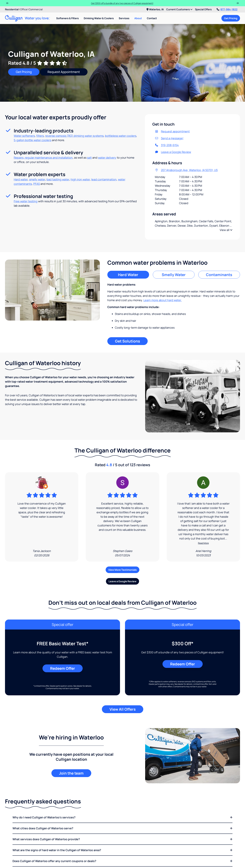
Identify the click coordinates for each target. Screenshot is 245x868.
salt (89, 158)
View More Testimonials (122, 570)
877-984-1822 (227, 9)
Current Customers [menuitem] (179, 9)
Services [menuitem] (124, 18)
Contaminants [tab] (219, 275)
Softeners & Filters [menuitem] (67, 18)
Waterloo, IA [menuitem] (155, 9)
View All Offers (123, 709)
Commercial (36, 9)
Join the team (71, 773)
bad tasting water (58, 179)
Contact (152, 18)
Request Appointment (64, 72)
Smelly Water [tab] (174, 275)
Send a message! (169, 138)
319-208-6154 (167, 145)
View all (226, 230)
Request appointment (172, 131)
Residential (12, 9)
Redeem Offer (63, 668)
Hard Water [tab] (128, 275)
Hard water (21, 179)
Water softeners (24, 136)
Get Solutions (127, 341)
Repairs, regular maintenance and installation (43, 158)
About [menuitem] (138, 18)
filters (40, 136)
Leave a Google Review (173, 152)
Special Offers (203, 9)
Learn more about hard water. (163, 300)
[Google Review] (42, 517)
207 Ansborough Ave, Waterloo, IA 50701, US (186, 170)
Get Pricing (231, 18)
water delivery (107, 158)
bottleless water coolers (121, 136)
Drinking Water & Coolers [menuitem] (99, 18)
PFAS (37, 184)
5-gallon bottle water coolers (32, 140)
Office (24, 9)
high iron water (80, 179)
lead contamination (104, 179)
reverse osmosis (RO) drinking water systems (74, 136)
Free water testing (26, 201)
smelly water (37, 179)
